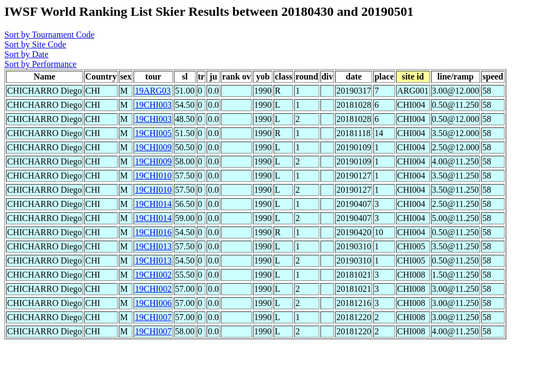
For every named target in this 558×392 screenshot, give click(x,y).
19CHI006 (153, 303)
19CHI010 (153, 176)
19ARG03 (153, 91)
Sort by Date (26, 54)
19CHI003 (153, 105)
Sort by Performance (40, 64)
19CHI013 (153, 246)
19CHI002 (153, 275)
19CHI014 (153, 204)
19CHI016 (153, 232)
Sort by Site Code (35, 44)
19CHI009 (153, 147)
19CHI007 (153, 317)
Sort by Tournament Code (49, 35)
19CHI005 (153, 133)
